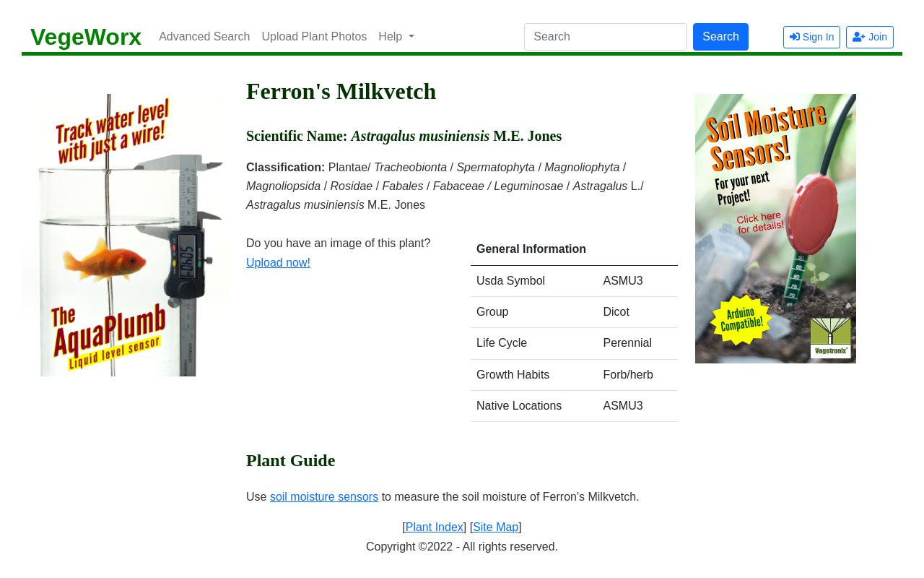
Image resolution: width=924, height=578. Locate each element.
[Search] (606, 37)
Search (721, 36)
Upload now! (278, 263)
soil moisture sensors (324, 497)
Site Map (496, 527)
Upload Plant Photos (314, 36)
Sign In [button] (812, 37)
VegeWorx (86, 37)
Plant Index (435, 527)
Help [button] (392, 36)
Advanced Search (204, 36)
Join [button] (870, 37)
